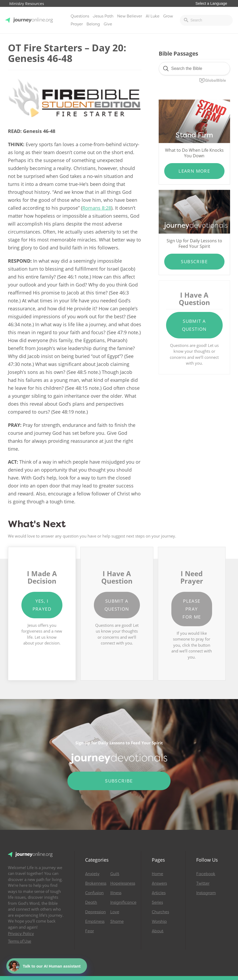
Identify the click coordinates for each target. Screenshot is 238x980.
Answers (159, 883)
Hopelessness (120, 883)
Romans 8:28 (97, 208)
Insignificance (120, 902)
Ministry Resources (27, 4)
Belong (93, 24)
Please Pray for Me (192, 609)
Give (108, 24)
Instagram (206, 893)
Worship (159, 921)
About (158, 931)
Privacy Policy (21, 934)
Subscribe (194, 261)
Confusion (94, 893)
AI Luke (153, 16)
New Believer (130, 16)
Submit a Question (194, 325)
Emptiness (95, 921)
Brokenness (95, 883)
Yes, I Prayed (42, 605)
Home (157, 874)
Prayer (77, 24)
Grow (168, 16)
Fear (90, 931)
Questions (80, 16)
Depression (95, 912)
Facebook (206, 874)
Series (157, 902)
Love (115, 912)
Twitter (203, 883)
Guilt (115, 874)
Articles (159, 893)
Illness (116, 893)
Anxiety (92, 874)
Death (91, 902)
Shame (117, 921)
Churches (160, 912)
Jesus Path (103, 16)
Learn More (194, 171)
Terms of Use (20, 941)
